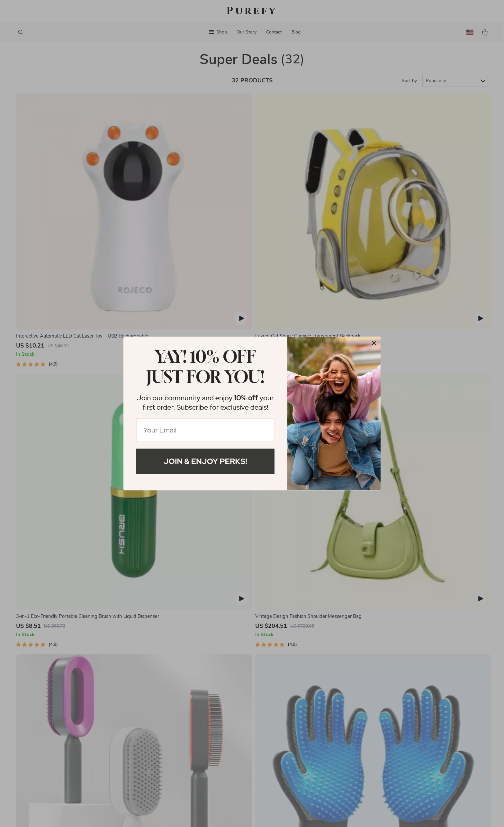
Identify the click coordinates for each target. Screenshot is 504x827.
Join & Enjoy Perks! (205, 461)
